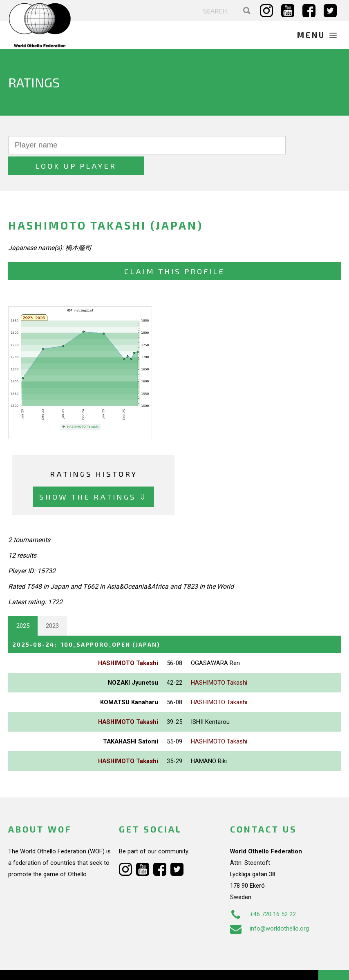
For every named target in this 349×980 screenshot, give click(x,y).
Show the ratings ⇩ (93, 476)
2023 (52, 605)
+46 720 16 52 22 (263, 893)
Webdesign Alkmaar (59, 965)
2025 (23, 605)
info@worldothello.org (270, 908)
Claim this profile (174, 251)
